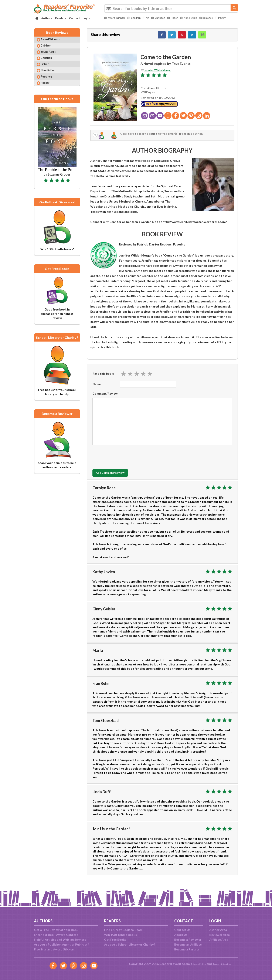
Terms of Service (224, 964)
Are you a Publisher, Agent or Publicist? (61, 944)
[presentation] (125, 460)
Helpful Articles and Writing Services (60, 940)
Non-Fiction (199, 18)
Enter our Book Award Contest (56, 935)
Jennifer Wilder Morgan (161, 72)
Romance (219, 18)
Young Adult (52, 57)
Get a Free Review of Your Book (56, 930)
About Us (181, 935)
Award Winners (116, 18)
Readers (61, 18)
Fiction (181, 18)
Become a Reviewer (188, 940)
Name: (97, 388)
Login (86, 18)
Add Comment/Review (118, 477)
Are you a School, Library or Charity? (130, 944)
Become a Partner (187, 949)
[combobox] (171, 9)
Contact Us (182, 930)
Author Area (218, 930)
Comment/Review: (105, 397)
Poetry (110, 21)
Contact (74, 18)
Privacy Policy (196, 964)
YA (151, 18)
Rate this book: (103, 378)
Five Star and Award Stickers (54, 949)
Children (138, 18)
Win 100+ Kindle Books (120, 935)
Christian (165, 18)
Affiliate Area (219, 940)
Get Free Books (115, 940)
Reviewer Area (220, 935)
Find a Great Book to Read (123, 930)
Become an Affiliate (188, 944)
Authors (47, 18)
